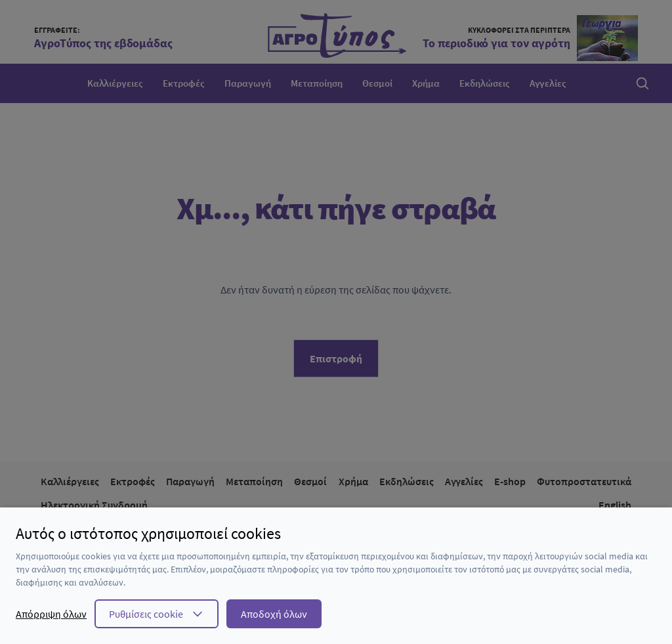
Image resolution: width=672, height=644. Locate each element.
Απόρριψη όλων (51, 614)
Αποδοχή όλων (274, 614)
